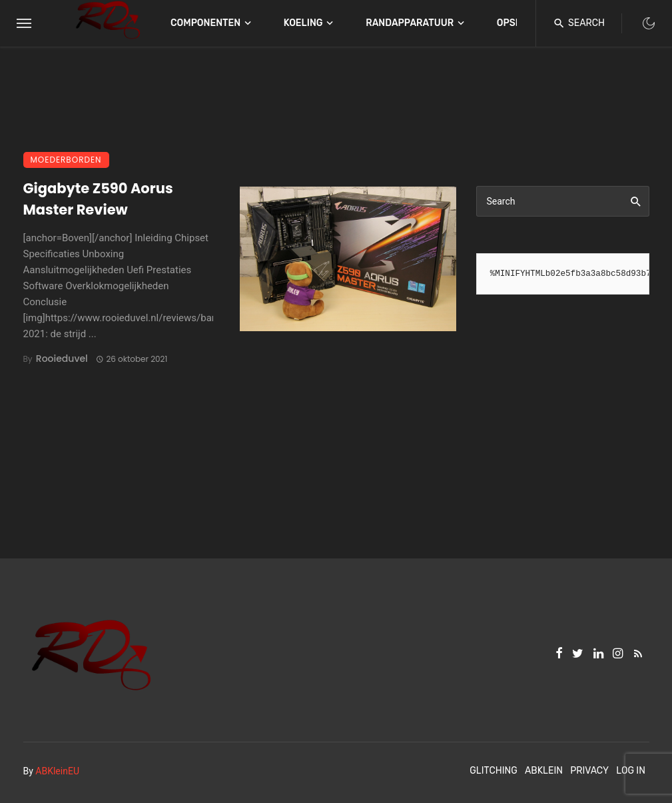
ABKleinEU (57, 771)
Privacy (589, 771)
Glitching (494, 771)
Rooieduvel (62, 359)
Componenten (205, 23)
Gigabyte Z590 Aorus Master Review (98, 199)
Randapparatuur (410, 23)
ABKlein (544, 771)
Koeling (303, 23)
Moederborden (66, 160)
